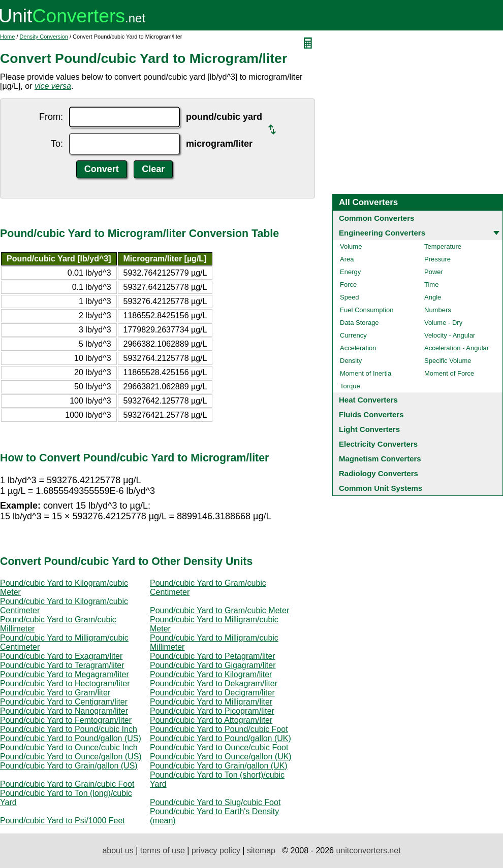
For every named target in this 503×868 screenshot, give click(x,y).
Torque (350, 386)
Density (351, 361)
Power (434, 272)
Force (348, 285)
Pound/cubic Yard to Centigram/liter (64, 702)
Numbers (438, 310)
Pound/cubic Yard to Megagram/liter (65, 674)
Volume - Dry (443, 323)
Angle (433, 297)
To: (57, 144)
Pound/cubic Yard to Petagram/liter (213, 656)
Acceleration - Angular (457, 348)
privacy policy (216, 850)
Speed (350, 297)
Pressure (437, 259)
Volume (351, 246)
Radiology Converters (379, 473)
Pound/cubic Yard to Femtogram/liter (66, 720)
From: (51, 117)
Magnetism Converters (380, 459)
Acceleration (358, 348)
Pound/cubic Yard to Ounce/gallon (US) (71, 757)
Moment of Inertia (366, 373)
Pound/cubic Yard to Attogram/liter (211, 720)
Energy (350, 272)
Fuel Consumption (367, 310)
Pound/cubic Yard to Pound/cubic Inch (69, 729)
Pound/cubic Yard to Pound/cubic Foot (219, 729)
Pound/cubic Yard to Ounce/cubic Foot (219, 747)
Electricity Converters (378, 444)
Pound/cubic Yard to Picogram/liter (212, 711)
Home (7, 37)
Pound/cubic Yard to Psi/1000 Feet (62, 821)
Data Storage (359, 323)
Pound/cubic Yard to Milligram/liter (211, 702)
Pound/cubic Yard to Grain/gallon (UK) (219, 766)
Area (347, 259)
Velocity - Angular (450, 335)
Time (431, 285)
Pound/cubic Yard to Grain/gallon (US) (69, 766)
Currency (353, 335)
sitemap (261, 850)
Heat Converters (368, 400)
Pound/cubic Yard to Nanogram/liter (64, 711)
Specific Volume (448, 361)
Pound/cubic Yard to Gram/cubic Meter (219, 610)
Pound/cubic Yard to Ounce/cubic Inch (69, 747)
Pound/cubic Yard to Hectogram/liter (65, 683)
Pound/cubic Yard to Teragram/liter (62, 665)
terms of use (163, 850)
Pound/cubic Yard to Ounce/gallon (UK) (221, 757)
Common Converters (376, 218)
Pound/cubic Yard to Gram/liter (55, 693)
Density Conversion (44, 37)
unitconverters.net (368, 850)
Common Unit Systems (381, 488)
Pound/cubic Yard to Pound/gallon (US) (71, 738)
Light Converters (369, 429)
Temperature (443, 246)
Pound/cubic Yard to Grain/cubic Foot (67, 784)
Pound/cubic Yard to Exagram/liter (61, 656)
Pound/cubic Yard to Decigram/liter (212, 693)
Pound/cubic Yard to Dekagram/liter (214, 683)
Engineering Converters (382, 233)
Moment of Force (449, 373)
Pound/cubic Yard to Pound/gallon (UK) (221, 738)
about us (118, 850)
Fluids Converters (371, 414)
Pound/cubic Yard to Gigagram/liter (213, 665)
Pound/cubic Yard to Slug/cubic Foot (215, 802)
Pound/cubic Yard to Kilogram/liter (211, 674)
